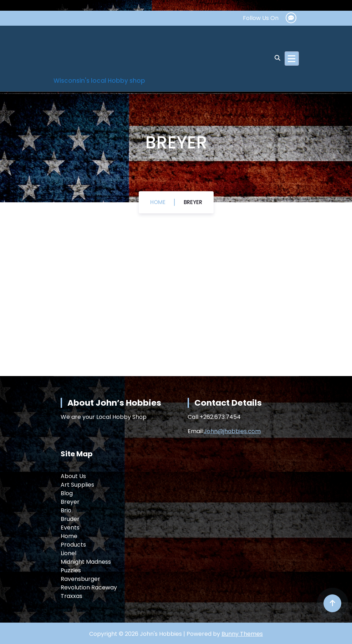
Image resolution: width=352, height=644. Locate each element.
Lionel (68, 553)
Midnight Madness (86, 562)
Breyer (193, 202)
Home (158, 202)
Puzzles (71, 570)
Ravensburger (80, 579)
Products (73, 545)
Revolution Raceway (89, 587)
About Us (73, 476)
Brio (66, 510)
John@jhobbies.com (232, 431)
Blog (67, 493)
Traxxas (72, 596)
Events (70, 528)
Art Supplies (77, 485)
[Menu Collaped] (292, 59)
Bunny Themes (242, 634)
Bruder (70, 519)
